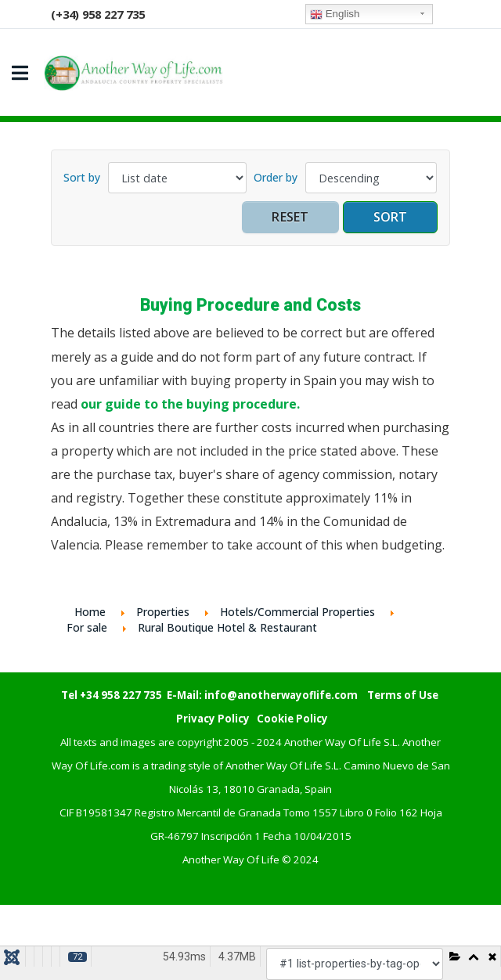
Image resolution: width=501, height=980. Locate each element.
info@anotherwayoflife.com (281, 695)
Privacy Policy (213, 719)
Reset (290, 217)
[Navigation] (20, 73)
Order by (276, 177)
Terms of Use (403, 695)
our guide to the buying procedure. (190, 404)
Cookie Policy (292, 719)
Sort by (82, 177)
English (335, 14)
